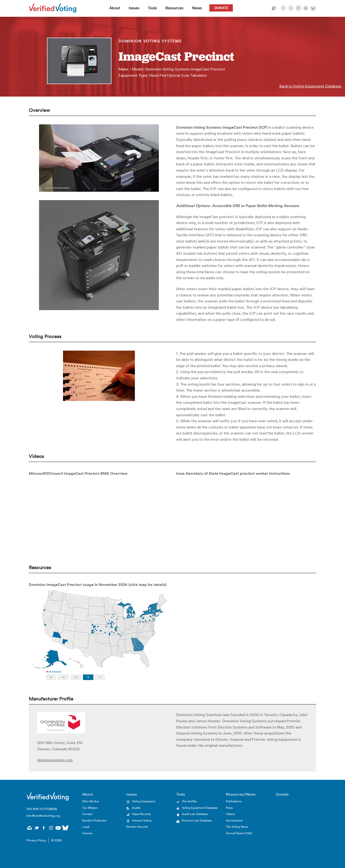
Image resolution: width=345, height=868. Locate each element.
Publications (234, 801)
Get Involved (234, 820)
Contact (87, 814)
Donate (282, 794)
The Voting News (237, 827)
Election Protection (95, 820)
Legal (86, 827)
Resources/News (241, 794)
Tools (181, 794)
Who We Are (91, 801)
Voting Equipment (144, 801)
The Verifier (189, 801)
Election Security (137, 827)
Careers (87, 833)
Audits (136, 808)
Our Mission (90, 808)
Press (229, 808)
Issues (132, 794)
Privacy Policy (36, 840)
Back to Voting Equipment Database (310, 86)
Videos (230, 814)
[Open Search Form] (274, 8)
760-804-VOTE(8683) (42, 809)
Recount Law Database (197, 820)
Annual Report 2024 (239, 833)
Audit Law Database (195, 814)
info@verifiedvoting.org (43, 816)
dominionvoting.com (55, 760)
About (88, 794)
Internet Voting (142, 820)
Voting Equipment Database (200, 808)
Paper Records (141, 814)
